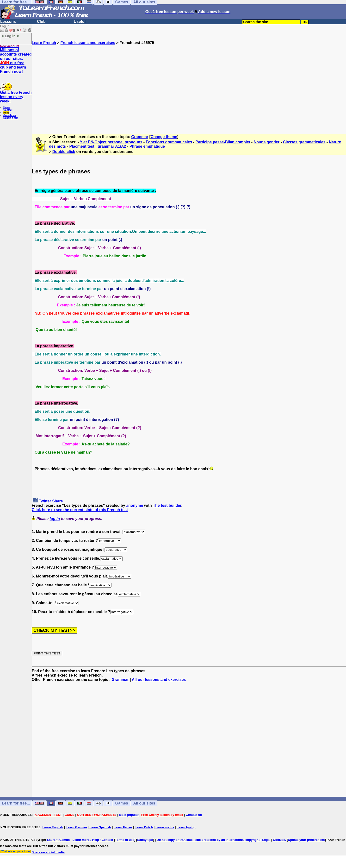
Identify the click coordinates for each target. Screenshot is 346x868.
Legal (266, 840)
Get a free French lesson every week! (16, 97)
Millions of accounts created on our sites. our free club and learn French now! (16, 61)
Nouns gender (267, 142)
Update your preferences (306, 840)
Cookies (279, 840)
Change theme (164, 137)
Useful (80, 22)
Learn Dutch (144, 827)
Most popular (129, 815)
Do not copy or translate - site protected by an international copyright (208, 840)
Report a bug (11, 118)
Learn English (53, 827)
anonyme (135, 505)
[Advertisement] (189, 87)
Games (122, 803)
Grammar (140, 137)
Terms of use (125, 840)
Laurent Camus (59, 840)
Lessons (8, 22)
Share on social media (48, 852)
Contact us (194, 815)
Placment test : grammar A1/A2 (98, 146)
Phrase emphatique (147, 146)
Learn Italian (123, 827)
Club (41, 22)
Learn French (44, 43)
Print (6, 113)
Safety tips (145, 840)
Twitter (45, 501)
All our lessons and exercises (159, 680)
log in (55, 519)
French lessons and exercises (88, 43)
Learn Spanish (100, 827)
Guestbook (10, 115)
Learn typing (186, 827)
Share (57, 501)
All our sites (144, 803)
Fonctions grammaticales (169, 142)
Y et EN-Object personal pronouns (111, 142)
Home (7, 107)
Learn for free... (16, 803)
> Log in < (10, 36)
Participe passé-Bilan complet (223, 142)
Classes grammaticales (304, 142)
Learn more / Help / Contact (93, 840)
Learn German (76, 827)
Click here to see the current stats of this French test (80, 510)
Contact (8, 110)
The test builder (167, 505)
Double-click (64, 152)
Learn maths (165, 827)
